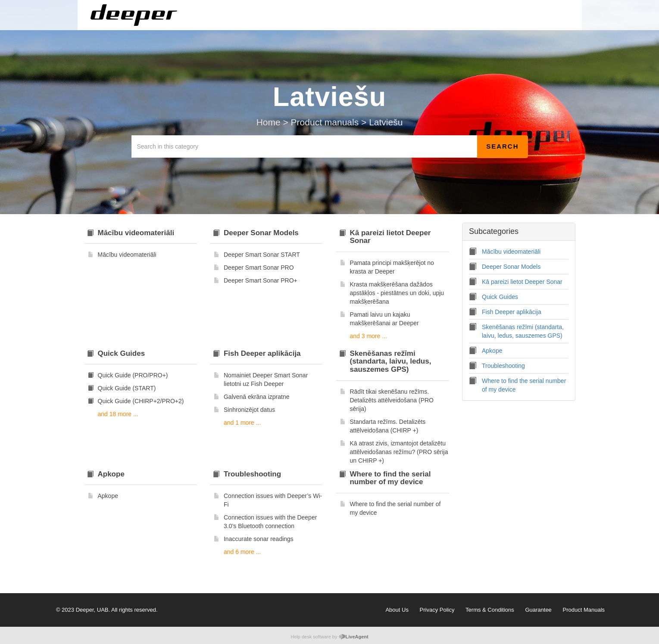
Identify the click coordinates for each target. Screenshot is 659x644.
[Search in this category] (305, 146)
